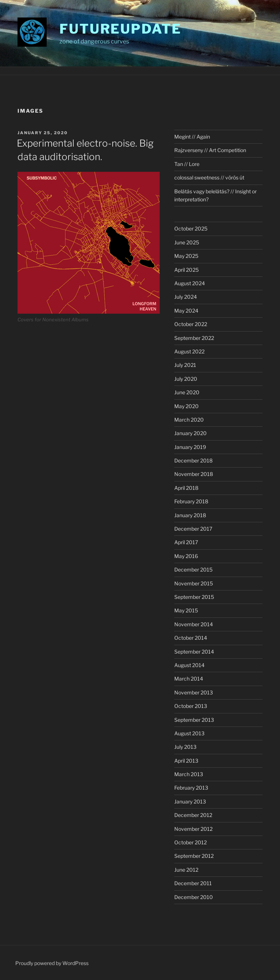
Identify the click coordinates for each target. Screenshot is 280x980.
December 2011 (193, 883)
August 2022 (189, 351)
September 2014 (194, 652)
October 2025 (191, 228)
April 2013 (186, 761)
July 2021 (185, 365)
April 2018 (186, 488)
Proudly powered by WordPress (52, 963)
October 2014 (191, 638)
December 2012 (193, 815)
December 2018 (193, 460)
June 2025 (187, 242)
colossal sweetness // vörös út (209, 177)
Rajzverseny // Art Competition (210, 150)
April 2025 (186, 270)
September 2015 (194, 597)
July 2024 (186, 297)
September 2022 (194, 338)
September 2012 (194, 856)
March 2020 (189, 420)
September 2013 (194, 720)
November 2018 (194, 474)
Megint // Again (192, 137)
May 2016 (186, 556)
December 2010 (194, 897)
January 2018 (190, 515)
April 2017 (186, 542)
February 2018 (191, 501)
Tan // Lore (187, 164)
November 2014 (194, 624)
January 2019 (190, 447)
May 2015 (186, 610)
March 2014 (189, 679)
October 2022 (191, 324)
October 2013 (191, 706)
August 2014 (189, 665)
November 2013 (194, 692)
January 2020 (190, 433)
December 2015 (193, 570)
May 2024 (186, 311)
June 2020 (187, 392)
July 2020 (186, 379)
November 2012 (193, 829)
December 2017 (193, 529)
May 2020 (186, 406)
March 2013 (189, 774)
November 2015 (194, 583)
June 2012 (186, 870)
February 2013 (191, 788)
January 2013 (190, 801)
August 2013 (189, 733)
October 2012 (190, 842)
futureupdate (120, 29)
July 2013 (185, 747)
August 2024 (190, 283)
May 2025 (186, 256)
